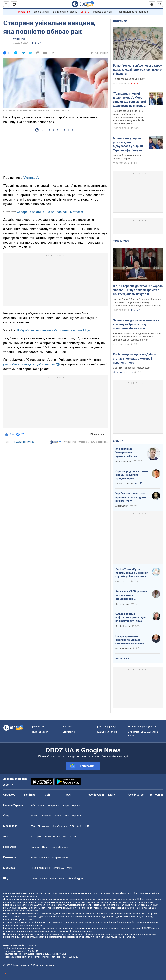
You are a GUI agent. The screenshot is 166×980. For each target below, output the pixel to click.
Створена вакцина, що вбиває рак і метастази (51, 212)
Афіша (34, 878)
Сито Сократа (122, 582)
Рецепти (35, 847)
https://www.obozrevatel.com (113, 893)
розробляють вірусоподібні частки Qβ (32, 364)
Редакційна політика (24, 442)
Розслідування (96, 795)
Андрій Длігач (122, 506)
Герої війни (24, 12)
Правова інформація (106, 727)
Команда (68, 727)
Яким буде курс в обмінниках (129, 79)
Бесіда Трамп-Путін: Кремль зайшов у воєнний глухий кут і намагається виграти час (132, 573)
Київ (33, 805)
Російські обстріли (103, 12)
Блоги (111, 795)
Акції (65, 837)
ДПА (72, 826)
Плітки (43, 878)
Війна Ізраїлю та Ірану (65, 12)
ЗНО (79, 826)
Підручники (44, 826)
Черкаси (76, 805)
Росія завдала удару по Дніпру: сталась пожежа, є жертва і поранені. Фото (135, 358)
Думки (118, 441)
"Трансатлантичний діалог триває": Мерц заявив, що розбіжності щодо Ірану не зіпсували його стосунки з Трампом (130, 100)
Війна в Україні (41, 12)
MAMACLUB (59, 868)
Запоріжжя (53, 805)
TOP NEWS (121, 241)
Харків (41, 805)
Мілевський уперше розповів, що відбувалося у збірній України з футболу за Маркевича (128, 144)
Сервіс (74, 837)
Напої (45, 847)
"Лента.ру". (31, 178)
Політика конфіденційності (142, 727)
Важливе (120, 21)
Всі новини (156, 795)
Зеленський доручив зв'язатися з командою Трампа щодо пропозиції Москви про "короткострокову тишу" (136, 324)
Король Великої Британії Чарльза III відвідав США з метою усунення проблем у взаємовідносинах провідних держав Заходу (137, 302)
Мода (62, 878)
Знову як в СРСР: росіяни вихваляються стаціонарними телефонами (131, 595)
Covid (70, 868)
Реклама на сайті (40, 732)
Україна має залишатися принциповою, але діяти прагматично (131, 497)
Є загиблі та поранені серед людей (131, 368)
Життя (70, 795)
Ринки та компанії (40, 857)
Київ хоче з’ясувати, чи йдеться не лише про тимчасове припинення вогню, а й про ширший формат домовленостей (137, 337)
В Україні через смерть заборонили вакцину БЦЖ (54, 330)
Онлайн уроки (60, 826)
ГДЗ (33, 826)
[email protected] (42, 957)
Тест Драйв (36, 837)
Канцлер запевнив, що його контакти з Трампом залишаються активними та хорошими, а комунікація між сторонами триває (129, 117)
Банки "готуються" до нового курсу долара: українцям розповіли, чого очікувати (137, 70)
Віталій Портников (124, 484)
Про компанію (38, 727)
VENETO (85, 12)
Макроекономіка (61, 857)
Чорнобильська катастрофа (132, 12)
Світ (48, 795)
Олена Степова (123, 604)
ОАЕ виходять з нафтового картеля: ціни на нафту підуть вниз (131, 617)
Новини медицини (40, 868)
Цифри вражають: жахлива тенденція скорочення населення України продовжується (130, 640)
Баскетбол (46, 816)
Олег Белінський (123, 649)
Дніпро (65, 805)
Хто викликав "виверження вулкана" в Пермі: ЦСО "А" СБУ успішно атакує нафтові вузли (129, 453)
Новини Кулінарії (60, 847)
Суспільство (19, 39)
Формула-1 (77, 816)
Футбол (34, 816)
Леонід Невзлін (123, 626)
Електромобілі (52, 837)
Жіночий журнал (76, 878)
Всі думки (121, 659)
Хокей (58, 816)
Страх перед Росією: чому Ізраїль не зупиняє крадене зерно (132, 475)
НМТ (87, 826)
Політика (30, 795)
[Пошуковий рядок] (160, 4)
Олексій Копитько (124, 461)
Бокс (66, 816)
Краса (53, 878)
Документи (69, 732)
